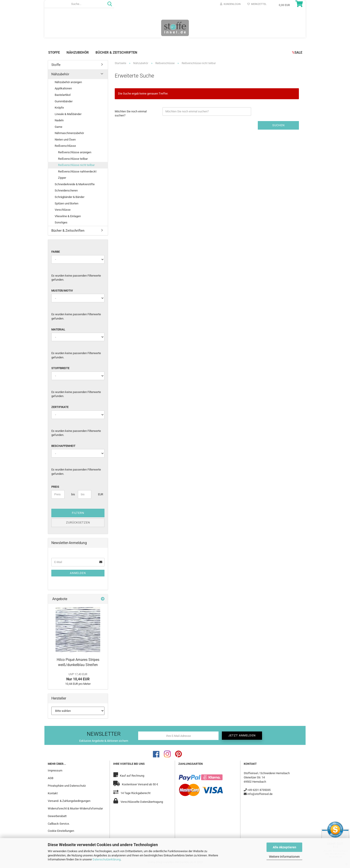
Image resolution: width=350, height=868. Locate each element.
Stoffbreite (60, 368)
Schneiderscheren (66, 190)
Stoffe (54, 53)
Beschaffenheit (63, 446)
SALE (297, 53)
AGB (51, 778)
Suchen (278, 125)
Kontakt (53, 793)
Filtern (78, 513)
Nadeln (59, 120)
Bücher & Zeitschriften (116, 53)
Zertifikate (60, 407)
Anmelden (78, 573)
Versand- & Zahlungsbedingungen (69, 801)
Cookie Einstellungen (61, 831)
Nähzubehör (78, 53)
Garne (58, 127)
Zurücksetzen (78, 522)
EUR (100, 494)
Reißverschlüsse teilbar (73, 159)
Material (58, 329)
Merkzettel (257, 4)
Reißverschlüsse (65, 146)
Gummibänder (64, 101)
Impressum (55, 770)
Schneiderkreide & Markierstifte (75, 184)
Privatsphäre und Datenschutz (67, 786)
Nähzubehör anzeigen (68, 82)
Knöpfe (59, 108)
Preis (55, 487)
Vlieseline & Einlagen (68, 216)
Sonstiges (61, 222)
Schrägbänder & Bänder (70, 197)
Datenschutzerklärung (107, 859)
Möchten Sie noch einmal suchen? (131, 113)
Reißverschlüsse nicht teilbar (76, 165)
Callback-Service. (59, 824)
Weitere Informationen (284, 857)
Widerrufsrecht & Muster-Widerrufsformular (75, 808)
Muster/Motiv (62, 291)
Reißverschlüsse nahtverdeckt (77, 171)
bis (73, 494)
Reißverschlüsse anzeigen (75, 152)
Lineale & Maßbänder (68, 114)
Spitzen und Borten (67, 203)
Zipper (62, 178)
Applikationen (63, 88)
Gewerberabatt (57, 816)
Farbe (56, 252)
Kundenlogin (230, 4)
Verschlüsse (63, 210)
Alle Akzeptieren (284, 847)
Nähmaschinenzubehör (69, 133)
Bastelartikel (63, 95)
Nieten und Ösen (65, 140)
